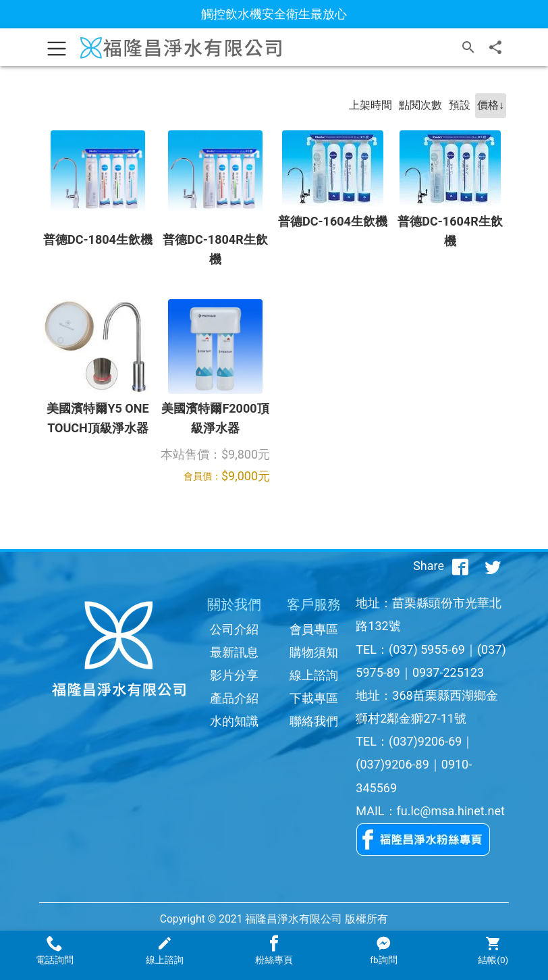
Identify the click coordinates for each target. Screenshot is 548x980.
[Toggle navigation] (57, 47)
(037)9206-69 (425, 741)
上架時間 (371, 105)
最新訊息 (234, 652)
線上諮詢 (314, 675)
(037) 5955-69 (427, 649)
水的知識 (234, 721)
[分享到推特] (493, 566)
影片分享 (234, 675)
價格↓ (491, 105)
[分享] (495, 47)
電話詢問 (55, 950)
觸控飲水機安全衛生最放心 (274, 14)
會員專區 (314, 629)
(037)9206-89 (392, 764)
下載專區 (314, 698)
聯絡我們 (314, 721)
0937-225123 (448, 672)
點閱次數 (420, 105)
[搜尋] (468, 47)
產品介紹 (234, 698)
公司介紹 (234, 629)
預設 (460, 105)
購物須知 (314, 652)
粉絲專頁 (274, 950)
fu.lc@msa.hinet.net (451, 811)
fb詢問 (383, 950)
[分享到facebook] (460, 566)
